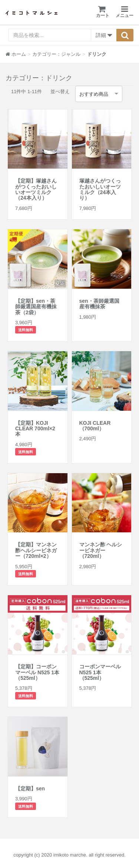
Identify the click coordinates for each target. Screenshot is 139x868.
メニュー (125, 12)
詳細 (104, 35)
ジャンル (71, 54)
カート (103, 12)
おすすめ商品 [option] (94, 94)
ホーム (16, 54)
